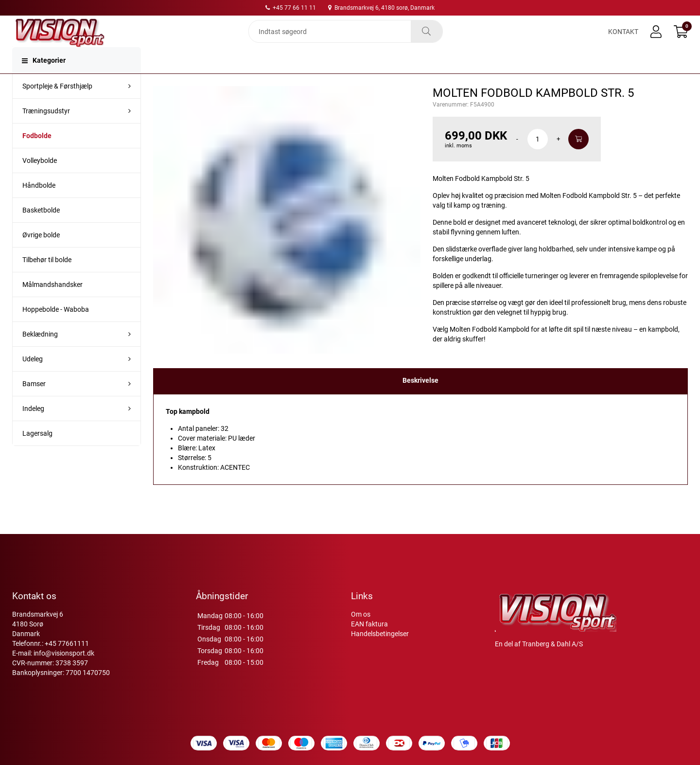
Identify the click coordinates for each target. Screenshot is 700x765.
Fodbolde (37, 153)
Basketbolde (41, 228)
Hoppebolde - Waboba (56, 327)
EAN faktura (369, 624)
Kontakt (623, 40)
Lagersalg (37, 451)
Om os (361, 614)
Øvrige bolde (41, 252)
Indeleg (33, 426)
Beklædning (40, 352)
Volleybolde (40, 178)
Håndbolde (39, 203)
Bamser (34, 401)
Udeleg (33, 376)
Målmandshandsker (52, 302)
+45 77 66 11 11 (291, 8)
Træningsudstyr (46, 128)
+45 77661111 (67, 643)
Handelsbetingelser (380, 634)
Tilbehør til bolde (47, 277)
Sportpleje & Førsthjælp (57, 104)
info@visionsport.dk (64, 653)
